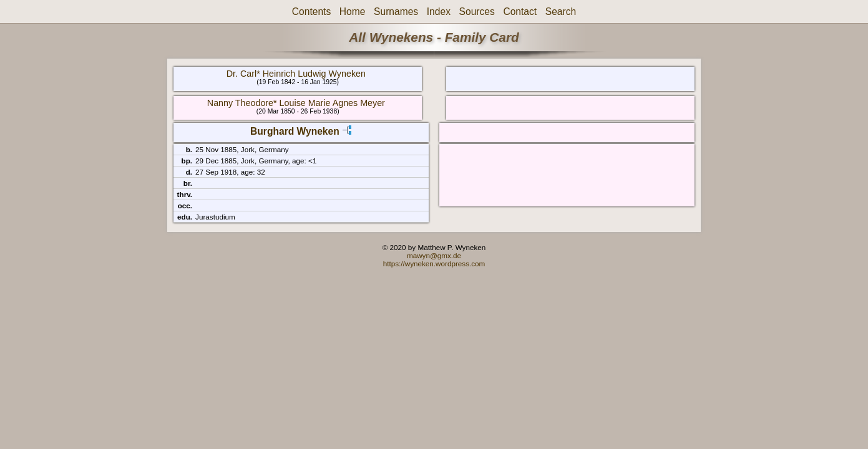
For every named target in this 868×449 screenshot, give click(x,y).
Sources (477, 12)
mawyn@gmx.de (434, 255)
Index (439, 12)
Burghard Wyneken (295, 131)
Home (353, 12)
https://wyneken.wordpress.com (434, 263)
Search (561, 12)
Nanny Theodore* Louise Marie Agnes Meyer (296, 103)
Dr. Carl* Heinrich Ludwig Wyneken (296, 74)
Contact (520, 12)
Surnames (396, 12)
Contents (311, 12)
